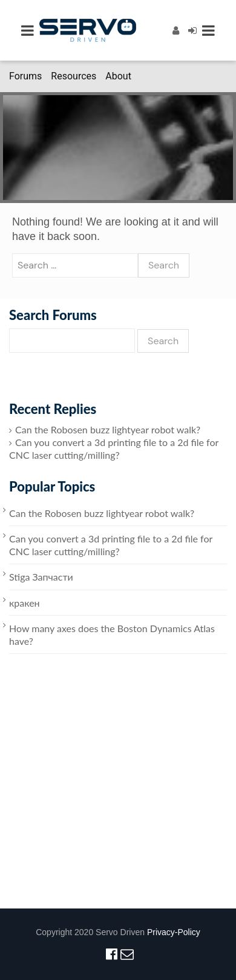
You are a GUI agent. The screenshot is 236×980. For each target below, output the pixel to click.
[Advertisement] (113, 795)
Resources (74, 76)
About (118, 76)
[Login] (192, 30)
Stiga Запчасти (41, 577)
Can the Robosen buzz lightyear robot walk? (108, 429)
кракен (25, 603)
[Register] (176, 30)
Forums (25, 76)
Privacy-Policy (174, 932)
